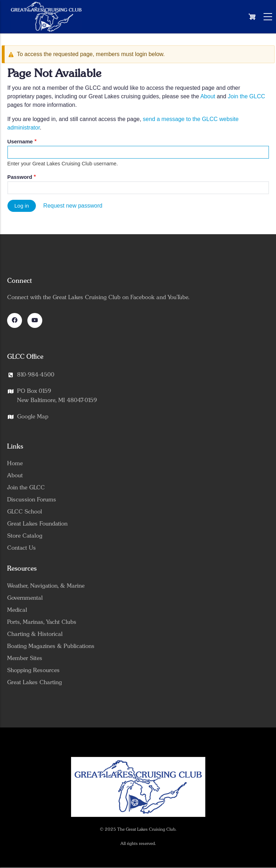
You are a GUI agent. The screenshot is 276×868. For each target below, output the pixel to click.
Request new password (73, 206)
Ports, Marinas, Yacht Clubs (42, 622)
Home (15, 463)
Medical (17, 610)
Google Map (33, 417)
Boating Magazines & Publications (51, 646)
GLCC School (25, 512)
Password (20, 177)
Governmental (25, 598)
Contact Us (21, 548)
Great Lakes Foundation (37, 524)
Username (20, 142)
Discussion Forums (32, 500)
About (208, 96)
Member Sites (25, 658)
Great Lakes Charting (34, 682)
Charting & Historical (35, 634)
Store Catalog (25, 536)
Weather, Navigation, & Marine (46, 586)
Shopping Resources (33, 670)
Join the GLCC (246, 96)
